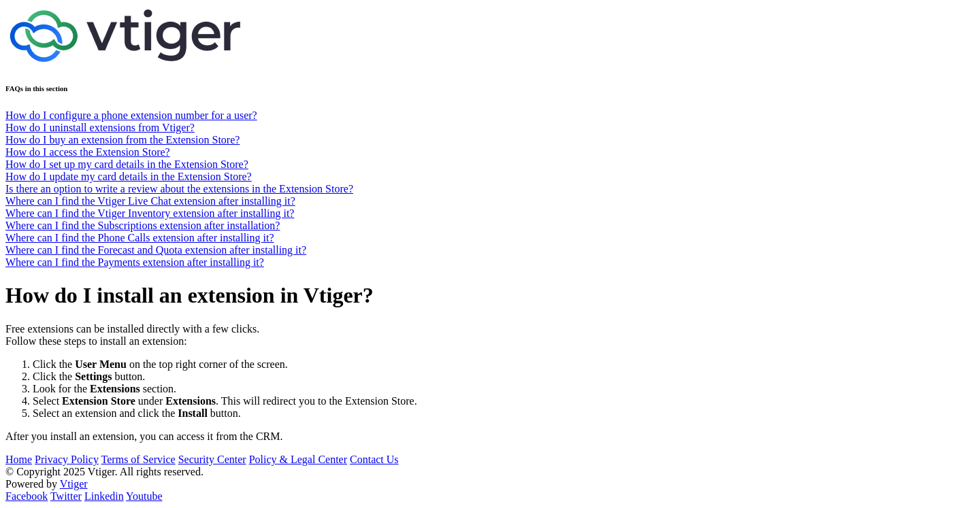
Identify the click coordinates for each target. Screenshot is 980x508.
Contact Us (374, 459)
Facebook (27, 496)
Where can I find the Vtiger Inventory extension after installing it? (150, 213)
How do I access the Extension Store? (88, 152)
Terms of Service (138, 459)
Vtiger (74, 484)
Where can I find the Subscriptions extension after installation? (143, 225)
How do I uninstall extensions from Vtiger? (100, 128)
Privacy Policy (67, 459)
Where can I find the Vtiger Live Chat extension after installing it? (150, 201)
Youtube (144, 496)
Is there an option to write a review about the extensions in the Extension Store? (179, 189)
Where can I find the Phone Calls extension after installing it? (140, 238)
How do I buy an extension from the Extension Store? (122, 140)
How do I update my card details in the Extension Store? (129, 176)
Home (19, 459)
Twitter (66, 496)
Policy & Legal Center (298, 459)
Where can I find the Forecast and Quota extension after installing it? (156, 250)
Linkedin (104, 496)
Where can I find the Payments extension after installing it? (135, 262)
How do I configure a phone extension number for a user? (131, 115)
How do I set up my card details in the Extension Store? (127, 164)
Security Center (212, 459)
